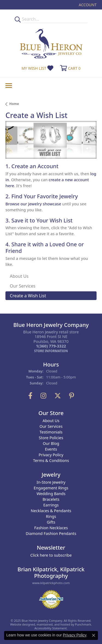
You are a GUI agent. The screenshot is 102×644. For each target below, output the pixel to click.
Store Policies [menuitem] (51, 438)
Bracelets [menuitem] (51, 499)
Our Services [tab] (23, 286)
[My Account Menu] (88, 5)
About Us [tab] (19, 276)
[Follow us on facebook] (30, 396)
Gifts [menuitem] (51, 522)
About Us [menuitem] (51, 421)
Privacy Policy (75, 635)
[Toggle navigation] (9, 86)
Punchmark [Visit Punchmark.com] (83, 624)
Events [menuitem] (51, 449)
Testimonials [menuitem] (51, 432)
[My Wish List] (37, 68)
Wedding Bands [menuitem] (51, 494)
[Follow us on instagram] (43, 396)
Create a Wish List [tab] (28, 296)
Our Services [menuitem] (51, 426)
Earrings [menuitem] (51, 505)
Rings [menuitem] (51, 516)
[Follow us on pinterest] (72, 396)
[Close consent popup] (94, 635)
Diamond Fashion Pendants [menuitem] (51, 533)
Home (14, 104)
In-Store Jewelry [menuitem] (51, 482)
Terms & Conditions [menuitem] (51, 460)
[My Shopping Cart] (70, 68)
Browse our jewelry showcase (33, 204)
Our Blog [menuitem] (51, 443)
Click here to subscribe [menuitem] (51, 555)
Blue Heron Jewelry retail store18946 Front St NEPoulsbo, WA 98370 (51, 341)
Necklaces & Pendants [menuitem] (51, 511)
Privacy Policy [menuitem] (51, 455)
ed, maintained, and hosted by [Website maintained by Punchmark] (53, 624)
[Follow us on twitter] (58, 396)
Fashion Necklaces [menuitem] (51, 528)
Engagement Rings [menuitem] (51, 488)
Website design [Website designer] (21, 624)
